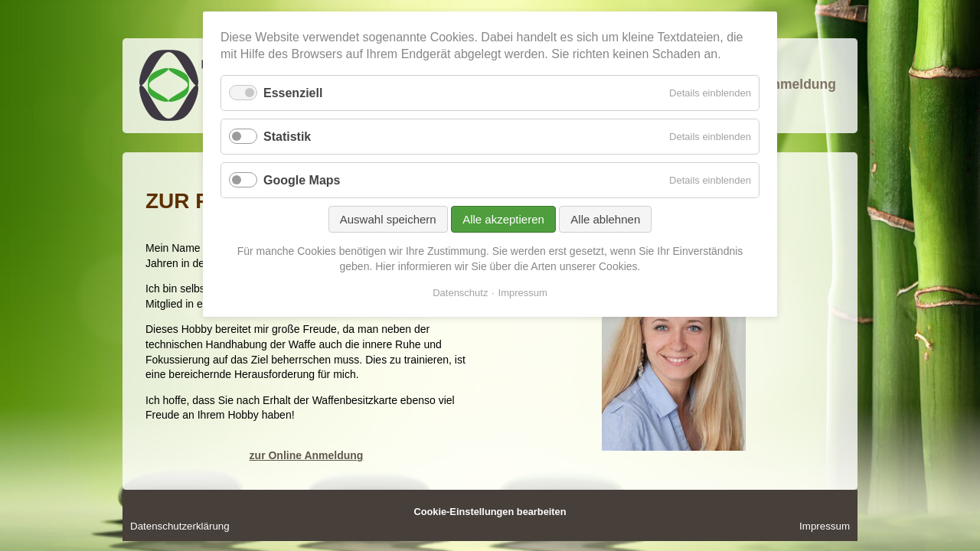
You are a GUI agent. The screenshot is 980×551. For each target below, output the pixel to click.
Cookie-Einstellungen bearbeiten (490, 512)
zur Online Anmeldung (307, 455)
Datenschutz (460, 293)
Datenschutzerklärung (180, 526)
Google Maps (302, 180)
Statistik (287, 137)
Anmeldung (799, 84)
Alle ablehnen (605, 219)
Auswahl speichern (388, 219)
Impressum (825, 526)
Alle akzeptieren (503, 219)
